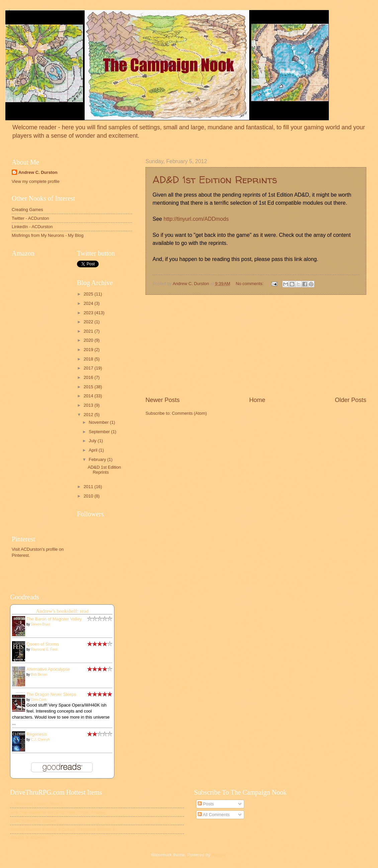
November (99, 422)
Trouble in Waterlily (28, 838)
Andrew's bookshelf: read (62, 611)
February (98, 459)
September (100, 432)
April (93, 450)
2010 (89, 496)
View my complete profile (36, 181)
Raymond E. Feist (44, 649)
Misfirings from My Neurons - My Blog (48, 235)
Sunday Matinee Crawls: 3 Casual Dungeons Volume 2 (62, 829)
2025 (89, 294)
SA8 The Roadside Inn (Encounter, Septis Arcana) (58, 812)
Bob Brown (39, 675)
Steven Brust (40, 624)
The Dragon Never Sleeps (51, 694)
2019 (89, 350)
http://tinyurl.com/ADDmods (196, 219)
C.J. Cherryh (40, 740)
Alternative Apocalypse (48, 669)
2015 (89, 387)
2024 (89, 303)
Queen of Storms (43, 644)
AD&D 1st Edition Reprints (215, 179)
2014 (89, 396)
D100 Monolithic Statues (33, 821)
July (93, 441)
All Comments (214, 815)
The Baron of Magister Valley (54, 619)
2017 (89, 368)
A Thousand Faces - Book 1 (37, 804)
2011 (89, 487)
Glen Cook (39, 700)
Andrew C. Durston (38, 172)
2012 (89, 415)
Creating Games (27, 210)
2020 (89, 340)
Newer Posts (163, 400)
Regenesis (37, 734)
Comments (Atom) (189, 413)
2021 (89, 331)
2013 (89, 405)
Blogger (219, 855)
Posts (206, 804)
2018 (89, 359)
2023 (89, 313)
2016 (89, 377)
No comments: (250, 284)
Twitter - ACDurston (30, 218)
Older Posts (351, 400)
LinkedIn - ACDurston (32, 227)
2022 (89, 322)
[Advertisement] (42, 498)
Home (257, 400)
